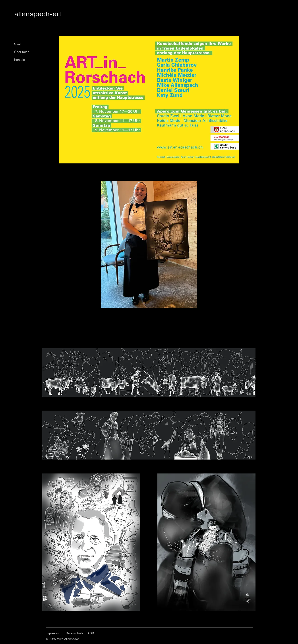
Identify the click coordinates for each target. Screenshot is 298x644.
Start (18, 44)
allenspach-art (38, 14)
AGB (91, 633)
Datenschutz (74, 633)
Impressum (53, 633)
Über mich (22, 52)
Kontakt (20, 60)
